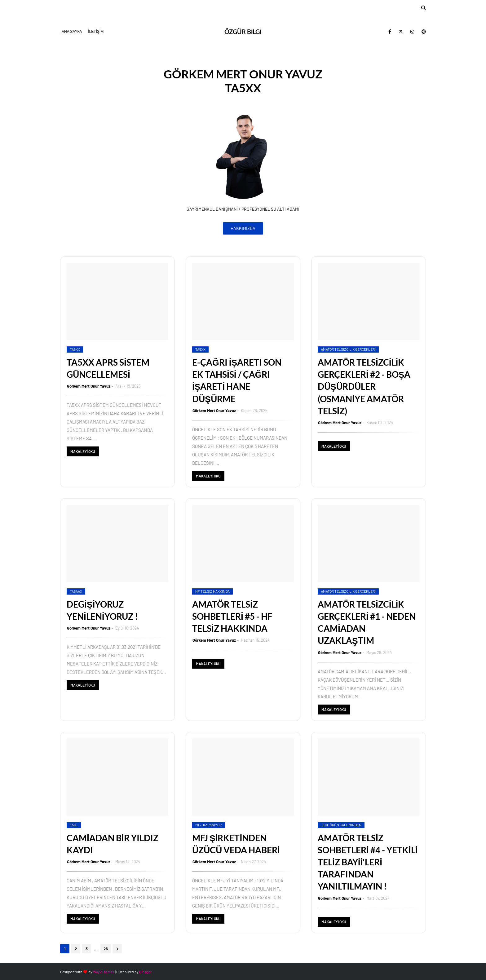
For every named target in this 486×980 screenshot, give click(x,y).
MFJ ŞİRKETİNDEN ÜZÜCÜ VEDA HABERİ (236, 844)
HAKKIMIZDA (243, 228)
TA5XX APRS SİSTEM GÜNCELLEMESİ (108, 368)
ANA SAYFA (72, 32)
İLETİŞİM (96, 32)
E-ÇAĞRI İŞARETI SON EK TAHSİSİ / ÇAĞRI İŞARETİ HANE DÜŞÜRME (237, 380)
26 (106, 949)
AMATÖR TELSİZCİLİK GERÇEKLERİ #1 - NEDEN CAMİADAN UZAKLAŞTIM (367, 622)
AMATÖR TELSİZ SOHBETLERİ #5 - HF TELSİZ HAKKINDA (232, 616)
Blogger (145, 972)
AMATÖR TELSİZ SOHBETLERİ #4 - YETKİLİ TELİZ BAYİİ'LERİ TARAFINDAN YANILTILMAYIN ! (368, 862)
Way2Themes (104, 972)
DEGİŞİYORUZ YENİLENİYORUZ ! (102, 610)
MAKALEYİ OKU (83, 451)
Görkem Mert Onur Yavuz (89, 386)
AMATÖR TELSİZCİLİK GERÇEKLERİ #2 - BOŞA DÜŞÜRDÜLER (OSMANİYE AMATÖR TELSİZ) (364, 387)
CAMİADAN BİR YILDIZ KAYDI (113, 844)
